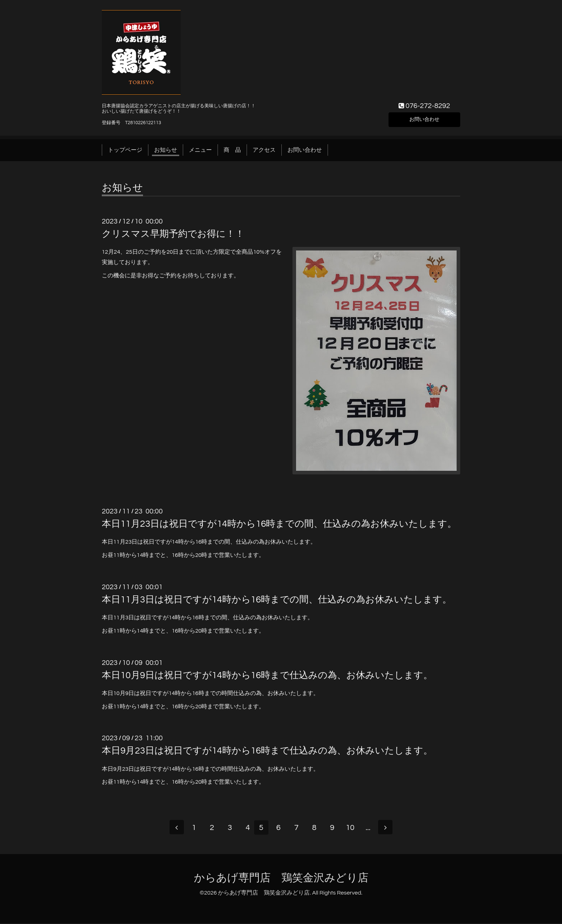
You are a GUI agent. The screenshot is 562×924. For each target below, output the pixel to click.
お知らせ (166, 150)
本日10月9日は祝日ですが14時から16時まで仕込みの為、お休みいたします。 (267, 675)
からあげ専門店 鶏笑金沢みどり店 (281, 879)
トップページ (125, 150)
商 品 (232, 150)
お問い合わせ (424, 119)
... (370, 828)
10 (353, 828)
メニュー (200, 150)
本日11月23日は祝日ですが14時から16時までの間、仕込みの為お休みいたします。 (279, 524)
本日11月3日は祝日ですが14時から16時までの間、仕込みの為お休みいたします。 (277, 600)
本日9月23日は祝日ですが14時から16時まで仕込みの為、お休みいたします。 (267, 751)
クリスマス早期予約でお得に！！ (173, 234)
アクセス (264, 150)
